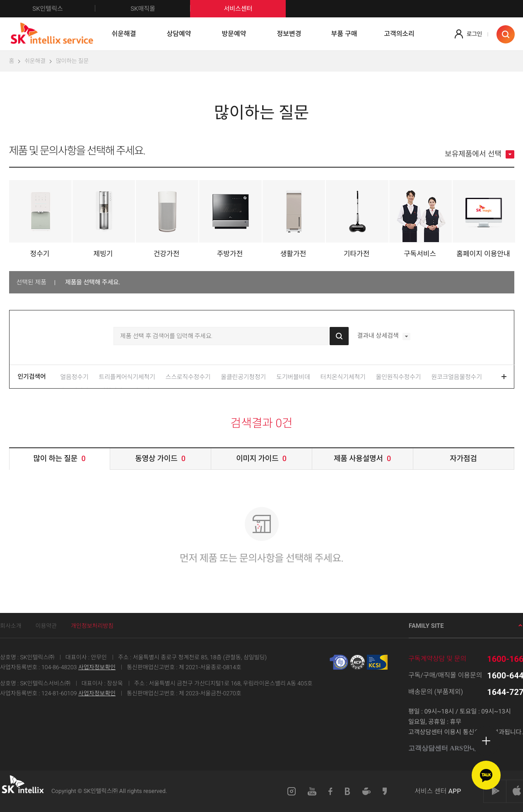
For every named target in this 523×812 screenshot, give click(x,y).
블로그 (348, 791)
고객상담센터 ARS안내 (445, 748)
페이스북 (331, 791)
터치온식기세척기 (343, 377)
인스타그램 (292, 791)
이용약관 (46, 626)
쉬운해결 (124, 34)
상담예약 (179, 34)
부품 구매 (344, 34)
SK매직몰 (160, 9)
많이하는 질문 (72, 61)
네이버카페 (366, 791)
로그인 (474, 34)
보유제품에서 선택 (479, 154)
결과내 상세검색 (383, 336)
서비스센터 (238, 9)
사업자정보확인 (97, 668)
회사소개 (11, 626)
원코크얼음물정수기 (456, 377)
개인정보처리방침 (92, 626)
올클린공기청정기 (243, 377)
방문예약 (234, 34)
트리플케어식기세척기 (127, 377)
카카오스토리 (385, 791)
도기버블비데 (293, 377)
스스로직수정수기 (188, 377)
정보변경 (289, 34)
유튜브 (312, 791)
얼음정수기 (75, 377)
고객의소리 (399, 34)
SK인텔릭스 (64, 9)
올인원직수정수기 (399, 377)
